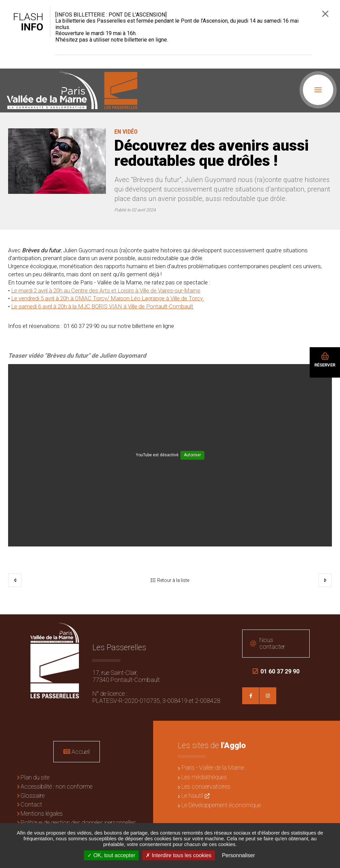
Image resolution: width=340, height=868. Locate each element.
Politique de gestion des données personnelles (78, 823)
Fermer (325, 14)
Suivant (325, 580)
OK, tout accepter (111, 855)
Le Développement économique (221, 805)
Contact (31, 804)
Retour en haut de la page (330, 624)
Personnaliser (238, 855)
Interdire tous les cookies (178, 855)
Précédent (15, 580)
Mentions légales (42, 813)
